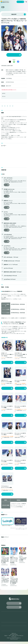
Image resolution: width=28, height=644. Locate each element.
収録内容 (13, 106)
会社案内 (3, 626)
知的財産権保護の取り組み (19, 630)
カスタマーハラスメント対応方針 (20, 632)
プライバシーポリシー (5, 630)
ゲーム (3, 620)
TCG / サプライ (18, 618)
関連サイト (3, 108)
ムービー (7, 106)
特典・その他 (19, 106)
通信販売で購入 (11, 55)
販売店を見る (5, 365)
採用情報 (16, 626)
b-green (4, 95)
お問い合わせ (18, 623)
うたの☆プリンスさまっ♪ (7, 98)
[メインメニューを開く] (26, 2)
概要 (2, 106)
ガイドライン (4, 631)
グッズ (16, 616)
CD (2, 618)
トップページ (4, 616)
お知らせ (3, 623)
